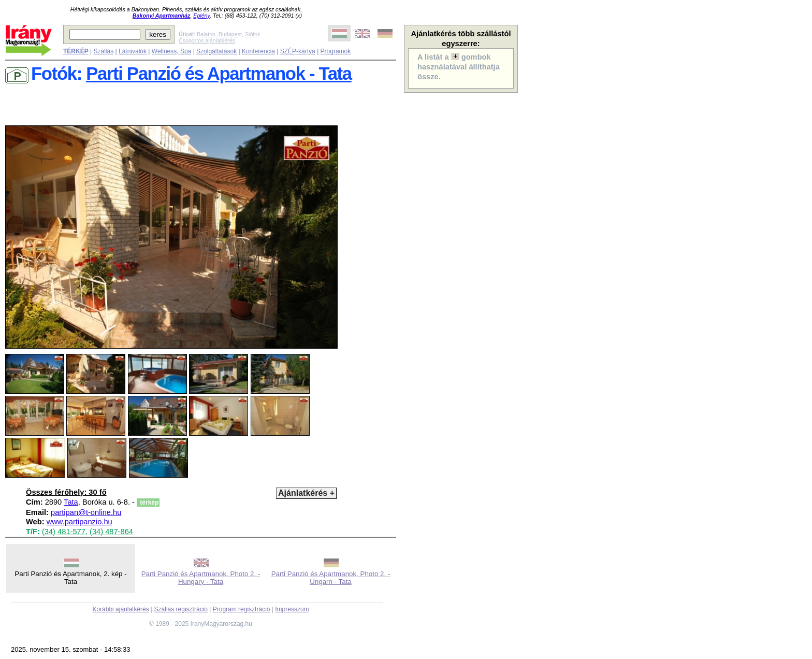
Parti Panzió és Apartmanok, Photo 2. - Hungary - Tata (201, 578)
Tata (71, 502)
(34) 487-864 (111, 532)
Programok (336, 51)
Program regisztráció (242, 609)
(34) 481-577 (64, 532)
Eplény (201, 16)
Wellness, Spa (171, 51)
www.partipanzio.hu (79, 522)
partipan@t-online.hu (86, 512)
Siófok (253, 34)
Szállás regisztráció (181, 609)
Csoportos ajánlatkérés (207, 40)
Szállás (103, 51)
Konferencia (258, 51)
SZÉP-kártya (298, 51)
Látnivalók (133, 51)
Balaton (206, 34)
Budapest (230, 34)
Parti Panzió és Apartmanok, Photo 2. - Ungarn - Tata (331, 578)
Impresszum (292, 609)
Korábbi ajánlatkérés (120, 609)
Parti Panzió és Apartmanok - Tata (219, 74)
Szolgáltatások (216, 51)
